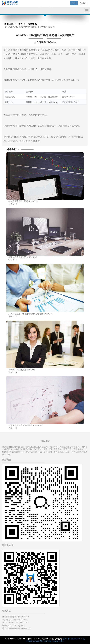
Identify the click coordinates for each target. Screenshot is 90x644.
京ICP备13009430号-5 (54, 641)
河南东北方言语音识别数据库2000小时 (26, 425)
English (83, 3)
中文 (74, 3)
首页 (20, 24)
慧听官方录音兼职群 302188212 (16, 628)
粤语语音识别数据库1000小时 (22, 370)
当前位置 (9, 24)
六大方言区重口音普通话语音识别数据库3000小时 (31, 314)
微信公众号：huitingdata (13, 625)
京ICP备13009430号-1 (72, 639)
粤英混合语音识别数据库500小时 (23, 257)
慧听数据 (32, 24)
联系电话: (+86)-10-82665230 (15, 620)
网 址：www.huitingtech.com (15, 622)
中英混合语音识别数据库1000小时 (24, 201)
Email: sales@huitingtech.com (16, 617)
